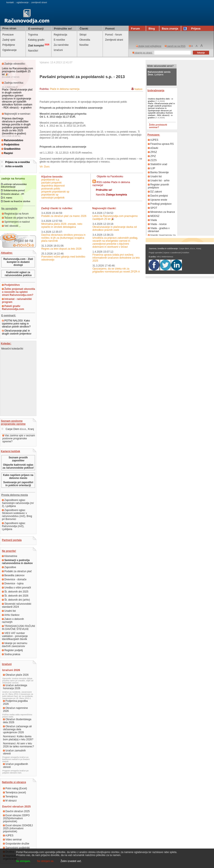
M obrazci (10, 801)
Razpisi (7, 153)
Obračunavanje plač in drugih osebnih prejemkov (17, 332)
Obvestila (85, 40)
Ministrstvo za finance (161, 212)
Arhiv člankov (11, 615)
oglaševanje (23, 2)
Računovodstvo (12, 140)
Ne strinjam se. (46, 861)
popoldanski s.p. (51, 180)
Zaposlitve (9, 567)
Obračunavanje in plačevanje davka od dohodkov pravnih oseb (115, 228)
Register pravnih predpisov (158, 186)
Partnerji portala (12, 540)
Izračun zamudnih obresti (14, 752)
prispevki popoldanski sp (55, 192)
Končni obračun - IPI (14, 194)
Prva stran (9, 28)
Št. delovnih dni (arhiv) (16, 600)
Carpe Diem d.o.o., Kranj (18, 429)
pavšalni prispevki (51, 183)
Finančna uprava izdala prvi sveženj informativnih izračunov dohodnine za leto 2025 (116, 258)
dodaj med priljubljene (149, 46)
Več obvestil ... (11, 226)
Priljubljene (9, 45)
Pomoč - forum (114, 35)
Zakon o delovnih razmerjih (13, 621)
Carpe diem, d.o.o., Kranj (190, 249)
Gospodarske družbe (16, 844)
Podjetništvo (10, 145)
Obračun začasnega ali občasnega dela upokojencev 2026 (17, 729)
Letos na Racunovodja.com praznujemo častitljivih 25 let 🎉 (17, 71)
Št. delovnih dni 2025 (15, 592)
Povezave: (154, 135)
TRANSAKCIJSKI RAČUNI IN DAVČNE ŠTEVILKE (18, 628)
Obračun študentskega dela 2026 (17, 721)
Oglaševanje (10, 50)
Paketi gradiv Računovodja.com (13, 308)
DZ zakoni (155, 192)
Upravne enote (158, 200)
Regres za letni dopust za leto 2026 (61, 249)
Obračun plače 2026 (16, 675)
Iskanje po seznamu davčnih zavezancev (15, 645)
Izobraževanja (156, 90)
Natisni (138, 89)
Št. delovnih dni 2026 (15, 596)
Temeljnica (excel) (14, 792)
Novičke (84, 45)
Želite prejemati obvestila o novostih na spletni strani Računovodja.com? (19, 292)
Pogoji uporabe (155, 253)
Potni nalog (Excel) (15, 788)
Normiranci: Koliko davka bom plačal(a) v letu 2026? (18, 738)
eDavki (153, 148)
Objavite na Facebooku (110, 176)
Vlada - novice (157, 224)
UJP (152, 168)
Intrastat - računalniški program (17, 301)
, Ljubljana (159, 73)
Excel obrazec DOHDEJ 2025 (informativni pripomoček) (18, 828)
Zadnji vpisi (9, 40)
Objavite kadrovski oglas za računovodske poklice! (18, 466)
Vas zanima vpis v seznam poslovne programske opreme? (19, 438)
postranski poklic (51, 189)
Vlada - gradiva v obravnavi (159, 230)
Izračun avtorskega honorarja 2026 (15, 687)
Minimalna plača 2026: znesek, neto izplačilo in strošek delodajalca (62, 225)
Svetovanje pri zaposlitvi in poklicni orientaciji (18, 484)
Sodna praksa (11, 654)
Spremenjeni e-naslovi (16, 222)
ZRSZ (152, 152)
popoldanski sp (50, 195)
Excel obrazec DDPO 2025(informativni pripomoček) (16, 818)
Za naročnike (61, 45)
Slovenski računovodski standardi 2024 (17, 605)
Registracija (60, 35)
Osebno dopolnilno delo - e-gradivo (161, 100)
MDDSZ (154, 216)
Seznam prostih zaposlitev (18, 459)
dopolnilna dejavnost (53, 186)
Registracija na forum (15, 214)
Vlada (152, 220)
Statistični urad (158, 164)
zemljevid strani (39, 2)
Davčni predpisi (158, 196)
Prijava (193, 29)
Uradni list (9, 611)
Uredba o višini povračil (16, 588)
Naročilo (111, 195)
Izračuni (58, 50)
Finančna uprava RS (161, 144)
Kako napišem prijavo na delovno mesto (18, 477)
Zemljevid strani (114, 40)
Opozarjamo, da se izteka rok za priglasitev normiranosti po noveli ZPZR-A (116, 270)
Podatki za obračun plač (17, 571)
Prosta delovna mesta (15, 495)
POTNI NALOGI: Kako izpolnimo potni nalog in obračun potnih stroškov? (16, 324)
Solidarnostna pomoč (14, 190)
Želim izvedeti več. (71, 861)
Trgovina (33, 35)
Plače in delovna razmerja (65, 89)
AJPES (8, 835)
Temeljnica (10, 797)
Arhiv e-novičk (14, 166)
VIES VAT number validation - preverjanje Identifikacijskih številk (15, 636)
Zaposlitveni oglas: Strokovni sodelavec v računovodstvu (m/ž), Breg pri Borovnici (17, 515)
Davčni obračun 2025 (16, 811)
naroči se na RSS (175, 46)
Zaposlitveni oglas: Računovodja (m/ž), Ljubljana (14, 526)
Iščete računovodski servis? (160, 66)
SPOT (153, 208)
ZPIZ (152, 156)
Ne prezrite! (9, 551)
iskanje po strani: (143, 53)
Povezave (8, 35)
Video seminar (12, 840)
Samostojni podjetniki (16, 848)
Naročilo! (33, 51)
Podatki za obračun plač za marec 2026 (64, 216)
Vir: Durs (45, 167)
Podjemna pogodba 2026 (15, 702)
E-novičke (59, 40)
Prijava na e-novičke (17, 162)
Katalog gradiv (36, 40)
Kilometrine (10, 556)
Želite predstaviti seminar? (158, 126)
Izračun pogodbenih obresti (16, 766)
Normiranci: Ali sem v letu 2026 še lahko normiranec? (19, 745)
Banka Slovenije (158, 172)
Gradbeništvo (11, 149)
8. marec (8, 198)
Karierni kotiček (10, 451)
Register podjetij (12, 650)
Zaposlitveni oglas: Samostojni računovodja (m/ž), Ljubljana (18, 503)
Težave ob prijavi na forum (18, 218)
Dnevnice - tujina (13, 584)
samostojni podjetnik (53, 198)
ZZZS (152, 160)
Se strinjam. (23, 861)
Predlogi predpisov (160, 204)
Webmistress (168, 257)
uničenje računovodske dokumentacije (14, 185)
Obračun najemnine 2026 (15, 710)
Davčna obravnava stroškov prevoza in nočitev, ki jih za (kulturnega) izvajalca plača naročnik (63, 238)
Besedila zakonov (13, 575)
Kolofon (186, 253)
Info (158, 257)
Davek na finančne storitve (17, 201)
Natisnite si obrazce (14, 782)
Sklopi (83, 35)
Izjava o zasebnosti (172, 253)
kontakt (10, 2)
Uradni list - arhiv (159, 181)
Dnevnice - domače (14, 579)
